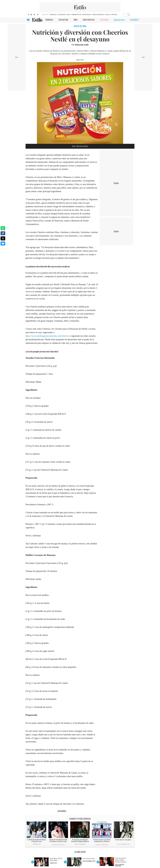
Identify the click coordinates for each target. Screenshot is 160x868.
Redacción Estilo (82, 45)
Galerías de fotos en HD (58, 845)
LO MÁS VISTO (80, 852)
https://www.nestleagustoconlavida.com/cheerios (47, 336)
